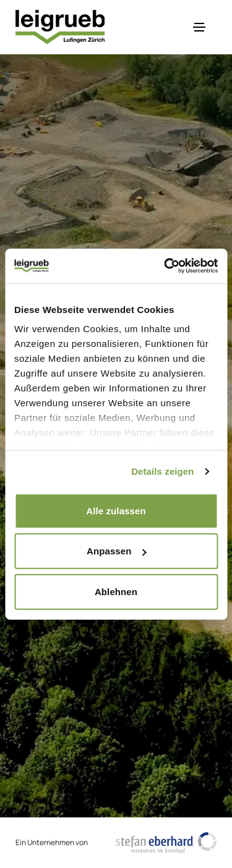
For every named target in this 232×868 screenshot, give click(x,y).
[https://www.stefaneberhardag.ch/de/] (166, 843)
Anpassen (117, 551)
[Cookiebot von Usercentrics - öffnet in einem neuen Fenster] (165, 266)
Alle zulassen (116, 510)
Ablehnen (116, 591)
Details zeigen (162, 471)
